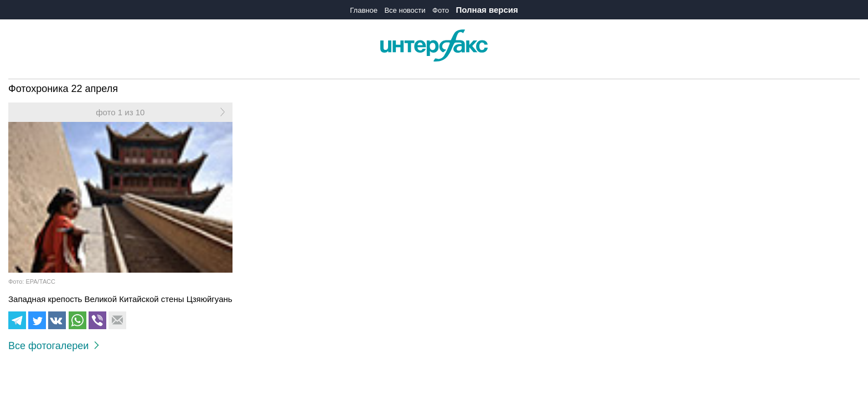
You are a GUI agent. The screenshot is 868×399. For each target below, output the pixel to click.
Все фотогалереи (54, 346)
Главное (364, 10)
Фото (441, 10)
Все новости (405, 10)
